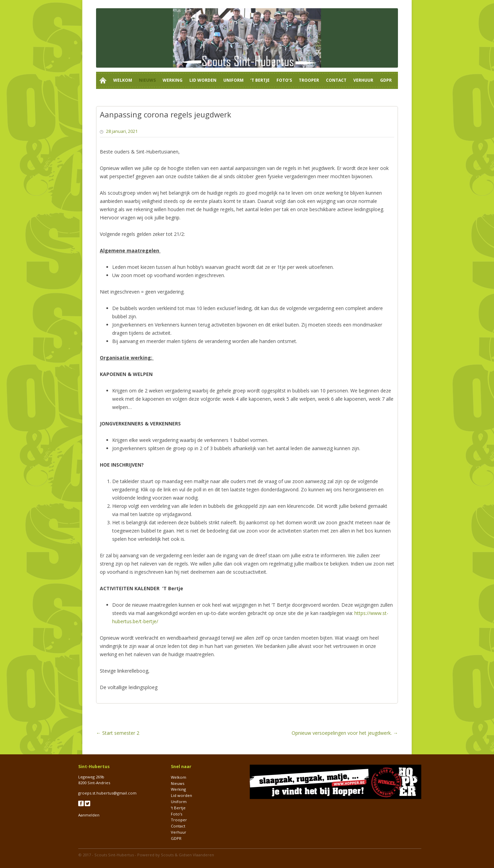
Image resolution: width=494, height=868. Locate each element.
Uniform (233, 80)
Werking (173, 80)
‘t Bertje (260, 80)
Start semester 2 (118, 733)
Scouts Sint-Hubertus (114, 855)
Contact (336, 80)
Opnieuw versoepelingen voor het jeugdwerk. (345, 733)
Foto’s (284, 80)
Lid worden (203, 80)
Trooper (309, 80)
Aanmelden (89, 815)
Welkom (123, 80)
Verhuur (363, 80)
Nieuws (147, 80)
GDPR (386, 80)
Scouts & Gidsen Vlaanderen (187, 855)
